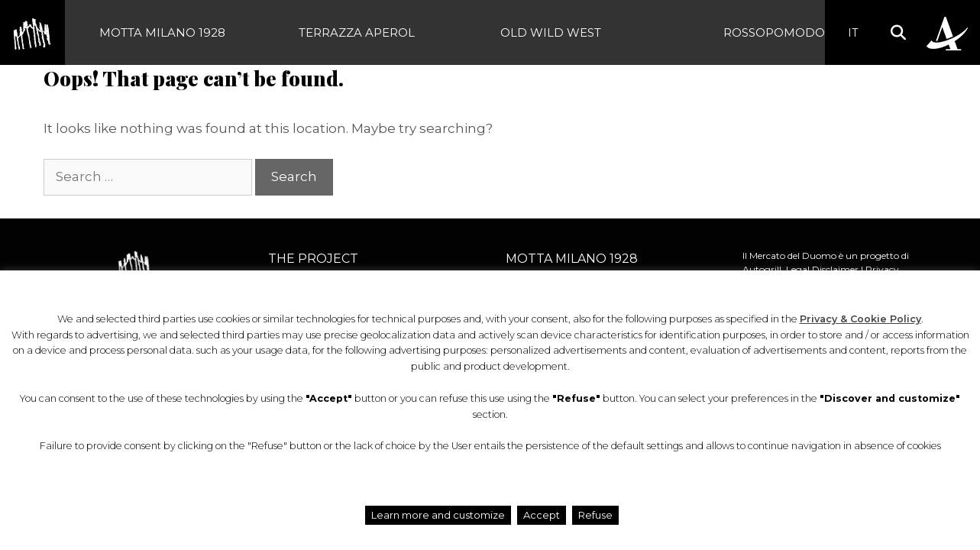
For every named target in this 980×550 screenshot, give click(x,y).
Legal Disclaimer (822, 269)
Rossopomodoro (783, 32)
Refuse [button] (595, 515)
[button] (898, 32)
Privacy (882, 269)
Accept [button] (542, 515)
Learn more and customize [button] (438, 515)
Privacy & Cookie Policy (860, 319)
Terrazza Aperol (357, 32)
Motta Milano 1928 (162, 32)
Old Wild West (551, 32)
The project (313, 259)
